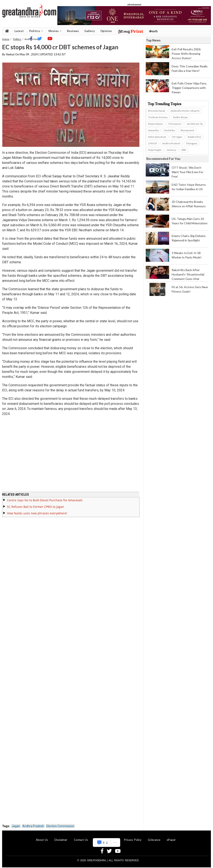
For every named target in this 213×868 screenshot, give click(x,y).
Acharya (172, 150)
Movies (55, 31)
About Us (42, 840)
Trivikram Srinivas (158, 117)
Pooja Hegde (155, 150)
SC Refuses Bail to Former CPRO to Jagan (36, 507)
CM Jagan (177, 137)
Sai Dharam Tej (195, 124)
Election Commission (60, 826)
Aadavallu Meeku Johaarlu (185, 111)
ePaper (171, 840)
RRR (184, 150)
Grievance (154, 840)
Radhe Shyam (181, 117)
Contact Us (81, 840)
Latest (19, 31)
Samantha (153, 130)
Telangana (191, 143)
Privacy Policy (133, 840)
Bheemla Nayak (157, 111)
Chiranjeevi (175, 124)
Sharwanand (187, 130)
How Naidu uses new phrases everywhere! (37, 513)
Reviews (73, 31)
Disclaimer (61, 840)
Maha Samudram (157, 137)
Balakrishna (194, 137)
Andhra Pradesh (33, 826)
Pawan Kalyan (155, 124)
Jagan (16, 826)
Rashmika (170, 130)
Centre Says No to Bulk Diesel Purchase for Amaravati (45, 500)
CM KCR (152, 143)
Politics (36, 31)
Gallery (90, 31)
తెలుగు (153, 31)
